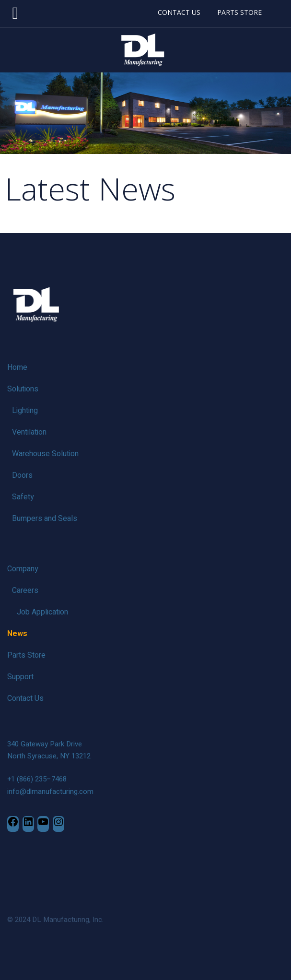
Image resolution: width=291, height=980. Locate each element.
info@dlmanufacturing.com (50, 791)
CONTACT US (179, 12)
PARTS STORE (239, 12)
